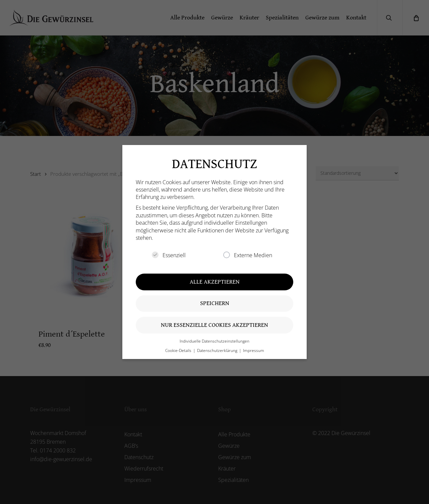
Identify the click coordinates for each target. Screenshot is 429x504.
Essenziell (169, 255)
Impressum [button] (254, 350)
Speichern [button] (215, 303)
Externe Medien (248, 255)
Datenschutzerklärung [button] (218, 350)
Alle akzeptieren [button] (215, 282)
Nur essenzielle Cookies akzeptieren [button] (214, 325)
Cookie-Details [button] (179, 350)
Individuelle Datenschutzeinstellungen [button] (214, 341)
